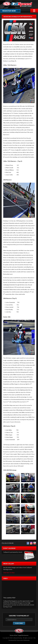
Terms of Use (13, 635)
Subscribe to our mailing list (19, 616)
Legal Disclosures (23, 635)
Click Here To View (9, 573)
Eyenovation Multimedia (23, 640)
